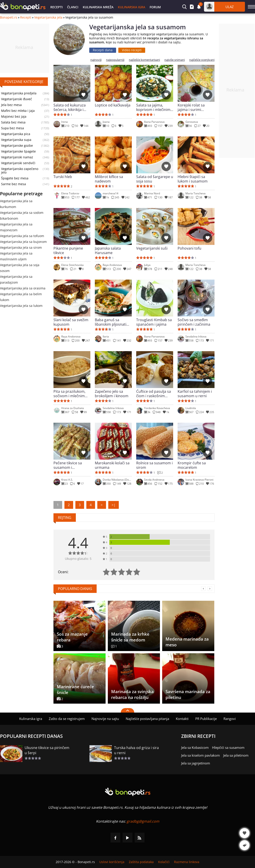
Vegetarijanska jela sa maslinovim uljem (16, 256)
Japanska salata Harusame (108, 250)
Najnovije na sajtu (105, 719)
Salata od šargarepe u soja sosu (155, 179)
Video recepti (132, 50)
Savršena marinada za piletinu (188, 694)
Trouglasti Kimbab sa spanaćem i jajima (154, 322)
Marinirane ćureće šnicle (75, 690)
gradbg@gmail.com (143, 821)
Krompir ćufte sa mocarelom (192, 465)
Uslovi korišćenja (112, 862)
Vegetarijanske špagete (18, 151)
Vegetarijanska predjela (19, 93)
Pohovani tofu (189, 248)
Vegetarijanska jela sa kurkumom (16, 204)
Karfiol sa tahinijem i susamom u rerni (195, 394)
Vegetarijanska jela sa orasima (23, 288)
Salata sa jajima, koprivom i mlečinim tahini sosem (153, 107)
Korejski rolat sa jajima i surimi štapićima (191, 107)
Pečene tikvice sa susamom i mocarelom (68, 465)
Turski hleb (63, 177)
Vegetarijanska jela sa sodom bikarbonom (22, 215)
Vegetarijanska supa (16, 140)
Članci (73, 7)
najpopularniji (115, 60)
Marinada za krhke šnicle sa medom (130, 637)
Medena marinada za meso (187, 642)
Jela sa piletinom (236, 755)
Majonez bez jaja (14, 117)
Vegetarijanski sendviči (18, 163)
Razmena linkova (187, 862)
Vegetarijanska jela (48, 17)
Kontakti (182, 719)
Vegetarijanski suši (152, 248)
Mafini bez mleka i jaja (18, 111)
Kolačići (164, 862)
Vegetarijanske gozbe (17, 146)
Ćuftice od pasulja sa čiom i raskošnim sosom (154, 394)
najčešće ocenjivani (202, 60)
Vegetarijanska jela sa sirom (21, 247)
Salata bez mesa (13, 122)
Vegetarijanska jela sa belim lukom (21, 297)
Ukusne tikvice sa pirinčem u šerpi (47, 750)
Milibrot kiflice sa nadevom (109, 179)
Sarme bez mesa (14, 184)
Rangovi (230, 719)
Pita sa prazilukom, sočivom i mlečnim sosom (69, 394)
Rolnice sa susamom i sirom (154, 465)
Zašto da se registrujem (67, 719)
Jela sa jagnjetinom (196, 763)
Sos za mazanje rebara (72, 637)
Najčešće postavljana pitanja (147, 719)
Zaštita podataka (141, 862)
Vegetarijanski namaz (17, 157)
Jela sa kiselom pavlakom (201, 755)
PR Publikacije (206, 719)
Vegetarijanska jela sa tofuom (22, 236)
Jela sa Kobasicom (195, 747)
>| (114, 505)
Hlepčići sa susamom (228, 747)
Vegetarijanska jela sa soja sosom (20, 268)
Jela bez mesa (11, 105)
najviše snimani (175, 60)
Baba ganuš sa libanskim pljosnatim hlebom (112, 322)
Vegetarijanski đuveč (17, 99)
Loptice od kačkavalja (113, 105)
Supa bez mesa (13, 128)
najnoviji (96, 60)
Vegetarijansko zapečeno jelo (20, 171)
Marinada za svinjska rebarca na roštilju (132, 694)
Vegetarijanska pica (16, 134)
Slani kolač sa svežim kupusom (71, 322)
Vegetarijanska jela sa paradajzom (16, 279)
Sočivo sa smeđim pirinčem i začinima (194, 322)
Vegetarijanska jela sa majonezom (16, 227)
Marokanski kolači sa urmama (112, 465)
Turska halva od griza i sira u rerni (136, 750)
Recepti (56, 7)
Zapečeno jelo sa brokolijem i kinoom (112, 394)
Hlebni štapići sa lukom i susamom (193, 179)
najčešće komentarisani (144, 60)
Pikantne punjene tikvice (68, 250)
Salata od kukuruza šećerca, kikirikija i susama (70, 107)
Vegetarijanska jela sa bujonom (23, 242)
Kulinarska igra (132, 7)
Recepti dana (103, 50)
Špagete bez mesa (15, 178)
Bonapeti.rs (9, 17)
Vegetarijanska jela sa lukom (21, 306)
